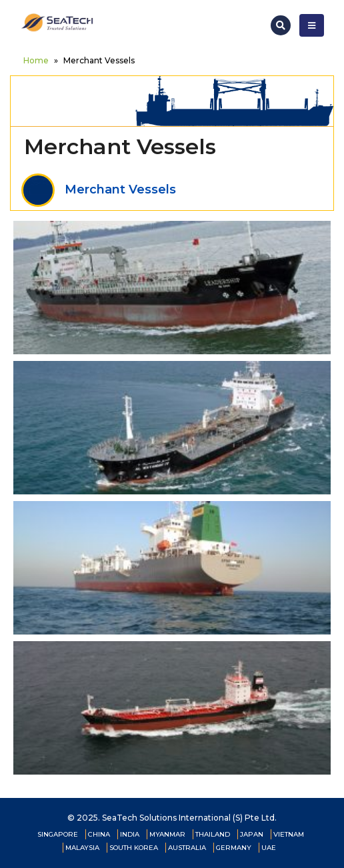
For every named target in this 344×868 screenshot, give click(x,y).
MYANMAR (167, 834)
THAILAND (213, 834)
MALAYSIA (82, 848)
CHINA (99, 834)
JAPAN (252, 834)
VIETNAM (289, 834)
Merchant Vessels (99, 190)
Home (36, 60)
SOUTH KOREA (134, 848)
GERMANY (234, 848)
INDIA (130, 834)
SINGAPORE (58, 834)
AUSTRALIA (187, 848)
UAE (269, 848)
